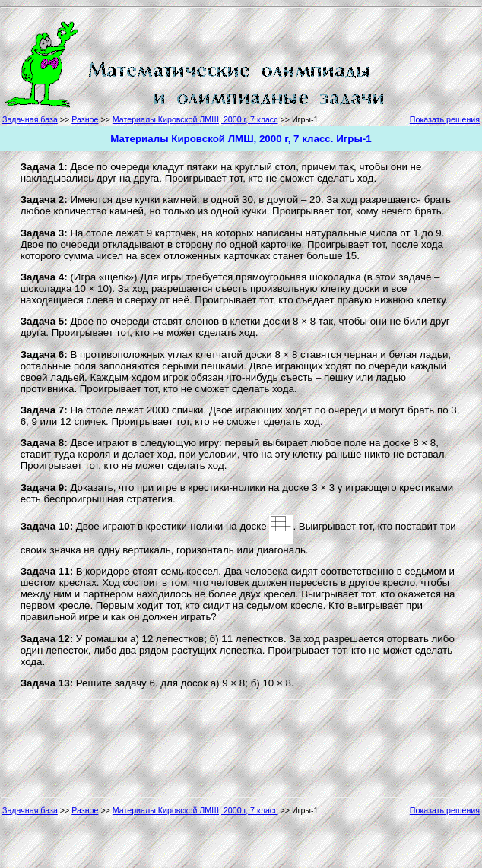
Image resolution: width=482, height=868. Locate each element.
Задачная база (30, 119)
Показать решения (445, 119)
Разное (85, 119)
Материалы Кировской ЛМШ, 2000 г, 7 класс (195, 119)
